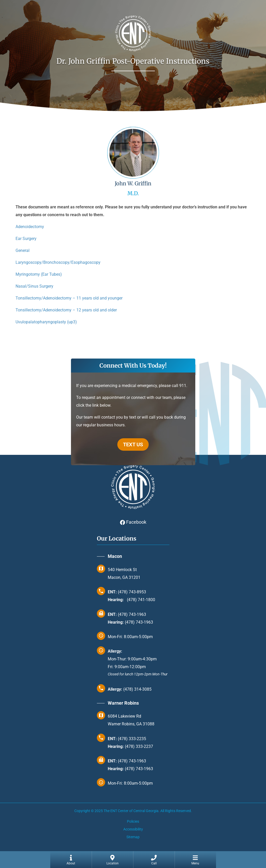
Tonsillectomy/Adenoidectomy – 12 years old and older (66, 310)
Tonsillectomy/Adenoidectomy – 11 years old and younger (69, 298)
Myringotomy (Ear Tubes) (39, 274)
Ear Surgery (26, 239)
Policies (133, 821)
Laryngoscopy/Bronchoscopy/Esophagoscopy (58, 262)
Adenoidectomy (30, 227)
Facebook (133, 522)
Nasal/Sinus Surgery (34, 286)
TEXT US (133, 444)
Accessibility (133, 829)
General (23, 250)
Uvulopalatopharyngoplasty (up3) (46, 322)
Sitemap (133, 837)
